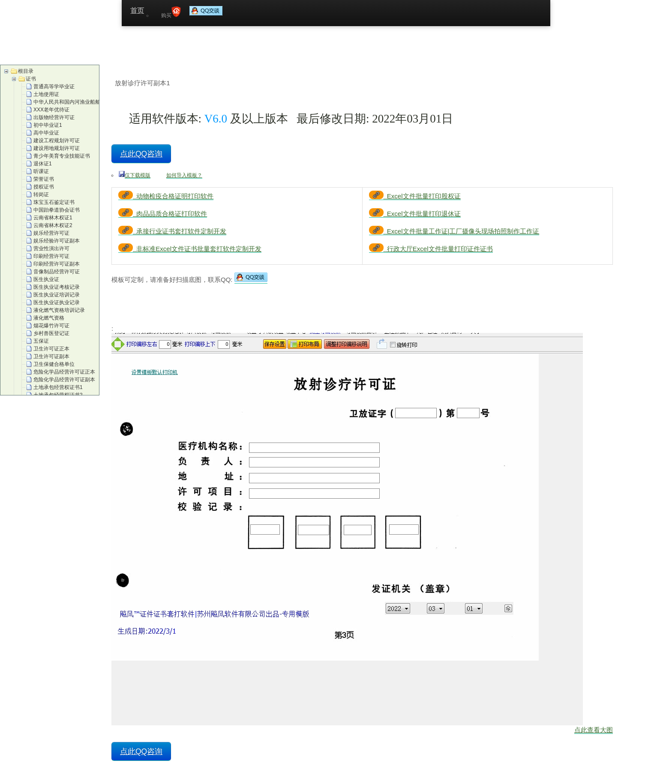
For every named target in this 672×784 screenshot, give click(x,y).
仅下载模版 (138, 175)
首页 (137, 10)
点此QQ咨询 (141, 154)
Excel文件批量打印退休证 (415, 214)
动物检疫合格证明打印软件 (166, 196)
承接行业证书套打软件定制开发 (172, 231)
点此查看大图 (594, 730)
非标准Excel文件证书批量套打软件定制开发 (190, 249)
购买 (171, 12)
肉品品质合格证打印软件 (163, 214)
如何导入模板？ (184, 175)
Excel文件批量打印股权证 (415, 196)
